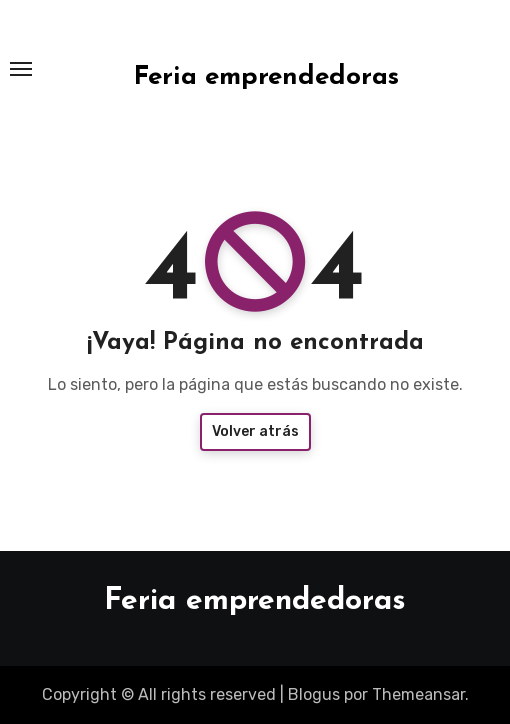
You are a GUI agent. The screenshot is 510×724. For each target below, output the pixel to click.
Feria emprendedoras (266, 77)
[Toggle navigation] (21, 69)
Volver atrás (255, 431)
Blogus (314, 694)
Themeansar (418, 694)
